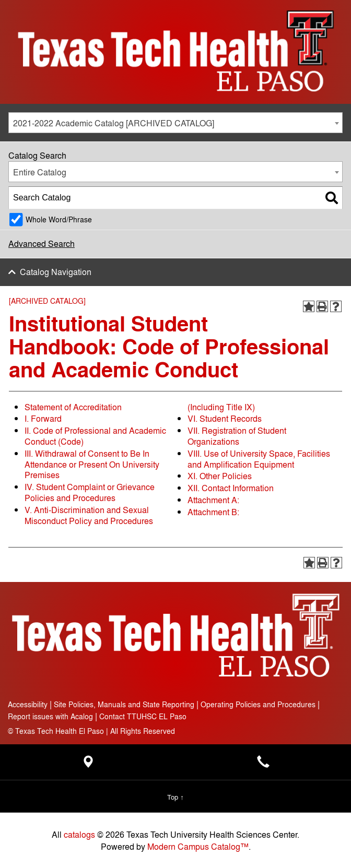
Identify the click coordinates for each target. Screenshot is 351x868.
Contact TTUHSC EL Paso (143, 716)
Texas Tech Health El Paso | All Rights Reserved (91, 730)
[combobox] (175, 123)
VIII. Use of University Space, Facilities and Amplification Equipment (259, 459)
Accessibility (28, 704)
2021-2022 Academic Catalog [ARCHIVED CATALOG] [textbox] (114, 123)
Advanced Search (42, 243)
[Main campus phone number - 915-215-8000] (263, 764)
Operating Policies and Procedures (258, 704)
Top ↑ (175, 797)
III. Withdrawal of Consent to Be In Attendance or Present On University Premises (92, 464)
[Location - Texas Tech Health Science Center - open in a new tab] (88, 764)
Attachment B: (213, 512)
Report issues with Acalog (50, 716)
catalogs (79, 834)
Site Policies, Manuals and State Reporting (124, 704)
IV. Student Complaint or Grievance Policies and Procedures (90, 492)
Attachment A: (213, 500)
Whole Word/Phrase (59, 219)
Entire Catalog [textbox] (40, 172)
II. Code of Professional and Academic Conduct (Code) (95, 436)
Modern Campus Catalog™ (198, 846)
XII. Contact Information (231, 488)
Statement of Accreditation (73, 407)
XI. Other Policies (220, 476)
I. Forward (43, 418)
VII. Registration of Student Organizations (237, 436)
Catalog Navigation (56, 272)
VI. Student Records (225, 418)
